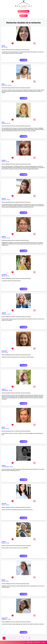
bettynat (4, 237)
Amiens (3, 543)
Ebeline (3, 427)
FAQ (28, 642)
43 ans (7, 581)
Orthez (3, 581)
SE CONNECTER (23, 16)
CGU (31, 642)
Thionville (4, 123)
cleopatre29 (4, 618)
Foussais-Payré (5, 467)
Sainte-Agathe (5, 390)
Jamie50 (4, 313)
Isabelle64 (4, 275)
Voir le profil (23, 60)
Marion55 (4, 504)
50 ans (6, 47)
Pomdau (4, 465)
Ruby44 (3, 46)
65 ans (9, 238)
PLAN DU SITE (37, 642)
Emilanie (4, 160)
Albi (3, 47)
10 (29, 638)
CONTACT (44, 642)
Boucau (3, 276)
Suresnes (4, 200)
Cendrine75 (4, 351)
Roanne (3, 429)
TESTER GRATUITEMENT (24, 11)
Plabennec (4, 619)
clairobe (4, 198)
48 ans (10, 85)
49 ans (9, 123)
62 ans (8, 429)
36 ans (8, 276)
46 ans (8, 162)
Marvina (4, 580)
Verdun (3, 505)
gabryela (4, 542)
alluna (3, 122)
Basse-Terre (4, 85)
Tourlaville (4, 314)
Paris (3, 352)
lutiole (3, 84)
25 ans (7, 505)
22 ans (9, 314)
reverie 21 (4, 389)
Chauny (3, 162)
